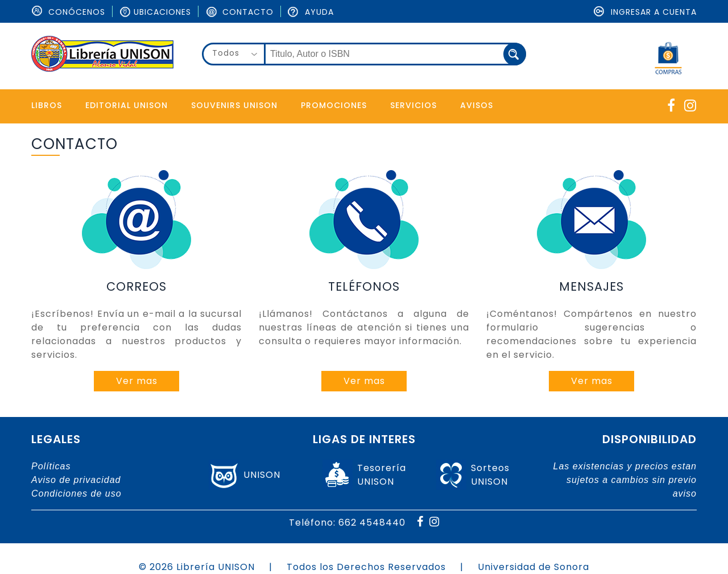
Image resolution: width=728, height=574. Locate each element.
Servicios (413, 105)
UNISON (262, 475)
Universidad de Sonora (533, 567)
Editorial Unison (127, 105)
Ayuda (311, 12)
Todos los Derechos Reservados (366, 567)
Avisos (477, 105)
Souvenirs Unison (234, 105)
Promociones (334, 105)
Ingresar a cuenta (645, 12)
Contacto (239, 12)
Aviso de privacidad (76, 480)
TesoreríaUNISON (382, 475)
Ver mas (137, 381)
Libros (47, 105)
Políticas (51, 466)
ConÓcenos (68, 12)
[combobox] (234, 54)
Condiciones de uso (76, 494)
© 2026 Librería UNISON (197, 567)
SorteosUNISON (490, 475)
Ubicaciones (155, 12)
